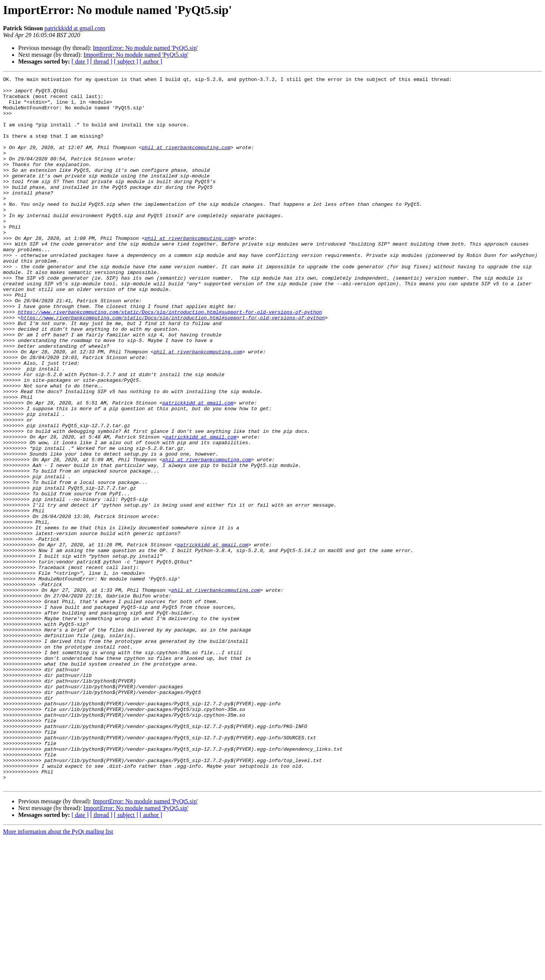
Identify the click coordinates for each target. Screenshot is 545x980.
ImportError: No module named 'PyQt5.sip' (145, 48)
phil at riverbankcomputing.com (186, 162)
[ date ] (80, 61)
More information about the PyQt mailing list (58, 973)
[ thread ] (101, 61)
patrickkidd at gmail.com (75, 28)
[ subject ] (126, 61)
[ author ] (151, 61)
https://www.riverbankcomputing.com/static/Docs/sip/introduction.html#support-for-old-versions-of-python (170, 359)
